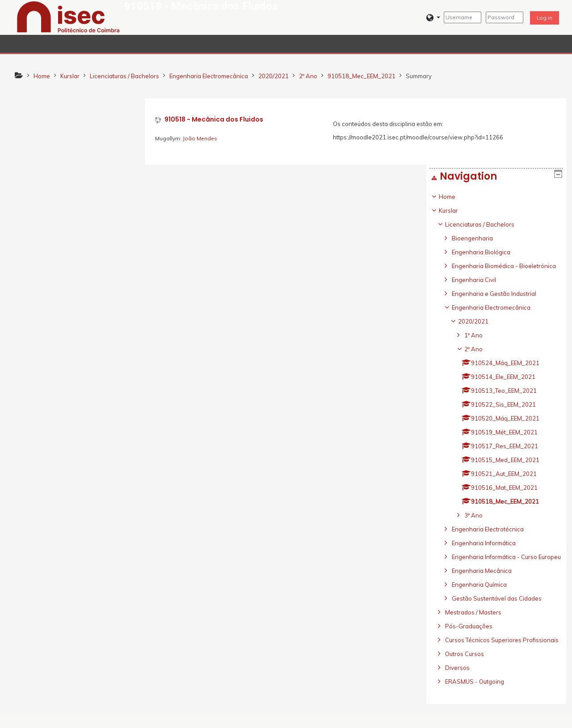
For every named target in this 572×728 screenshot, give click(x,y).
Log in (545, 18)
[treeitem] (76, 392)
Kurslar (35, 144)
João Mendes (201, 138)
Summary (419, 76)
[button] (433, 18)
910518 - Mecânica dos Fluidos (215, 120)
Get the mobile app (412, 719)
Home (33, 130)
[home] (68, 17)
